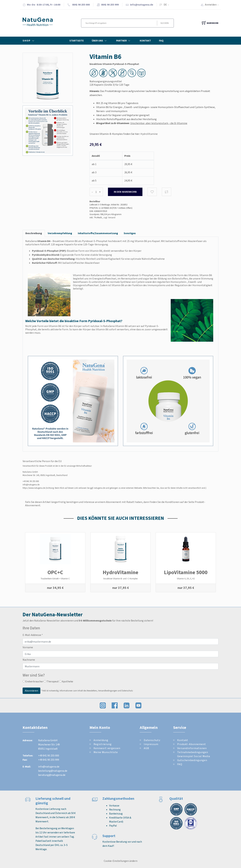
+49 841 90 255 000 (31, 481)
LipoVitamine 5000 (186, 572)
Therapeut (51, 681)
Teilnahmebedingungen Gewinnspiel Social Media (194, 754)
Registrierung (103, 744)
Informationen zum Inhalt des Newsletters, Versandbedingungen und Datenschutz (96, 691)
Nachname (29, 660)
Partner (124, 41)
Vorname (28, 647)
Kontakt (145, 41)
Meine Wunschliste (106, 752)
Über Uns (100, 41)
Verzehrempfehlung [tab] (60, 233)
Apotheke (66, 681)
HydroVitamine (149, 134)
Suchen (164, 23)
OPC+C (55, 572)
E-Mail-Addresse (33, 635)
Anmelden (213, 5)
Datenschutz (152, 740)
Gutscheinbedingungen (192, 760)
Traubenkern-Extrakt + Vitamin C (55, 579)
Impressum (151, 744)
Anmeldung (101, 740)
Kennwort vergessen (107, 748)
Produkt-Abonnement (192, 744)
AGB (146, 748)
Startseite (77, 41)
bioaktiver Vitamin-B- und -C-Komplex (121, 579)
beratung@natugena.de (52, 775)
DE (165, 5)
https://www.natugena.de (34, 488)
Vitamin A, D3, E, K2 (186, 579)
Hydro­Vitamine (120, 572)
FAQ (161, 41)
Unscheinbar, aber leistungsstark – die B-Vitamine (159, 123)
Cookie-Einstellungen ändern (121, 861)
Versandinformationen (192, 748)
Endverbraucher (33, 681)
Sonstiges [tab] (130, 233)
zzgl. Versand (109, 218)
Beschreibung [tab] (34, 233)
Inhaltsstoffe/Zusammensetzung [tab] (98, 233)
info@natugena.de (142, 5)
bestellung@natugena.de (53, 771)
